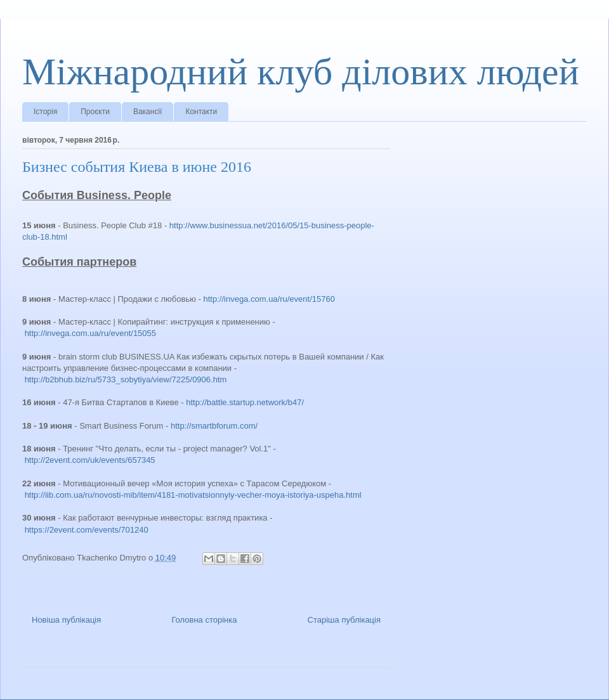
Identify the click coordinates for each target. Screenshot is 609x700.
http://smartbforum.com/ (214, 426)
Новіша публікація (66, 620)
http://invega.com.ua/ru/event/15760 (269, 299)
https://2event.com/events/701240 (87, 530)
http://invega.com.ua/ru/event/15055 (90, 333)
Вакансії (148, 112)
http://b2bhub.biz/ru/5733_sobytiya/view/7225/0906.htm (126, 379)
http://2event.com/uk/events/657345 (90, 460)
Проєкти (95, 112)
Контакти (201, 112)
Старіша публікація (344, 620)
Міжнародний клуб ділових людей (301, 72)
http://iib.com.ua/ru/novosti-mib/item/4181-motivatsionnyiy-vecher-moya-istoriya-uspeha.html (193, 495)
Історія (45, 112)
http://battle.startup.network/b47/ (245, 402)
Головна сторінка (204, 620)
